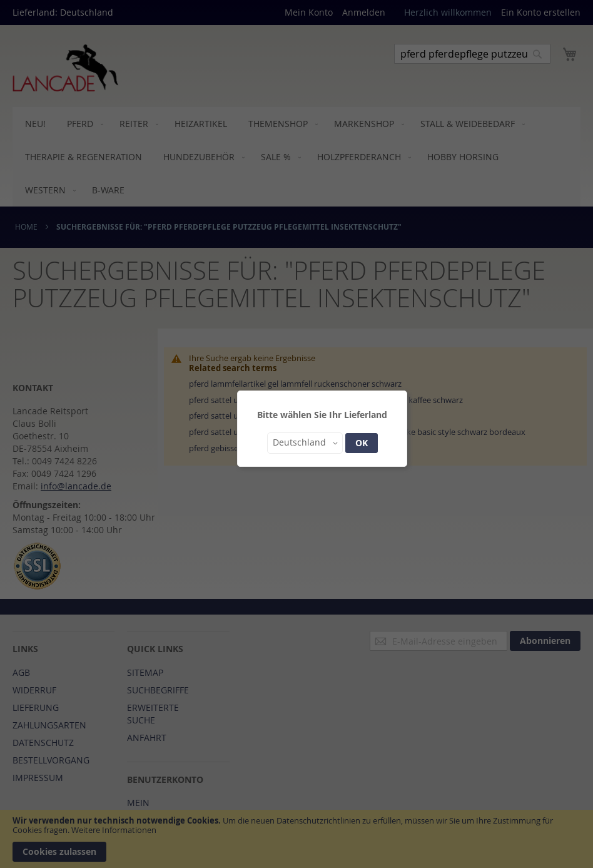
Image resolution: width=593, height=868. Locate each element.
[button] (305, 443)
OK (362, 443)
